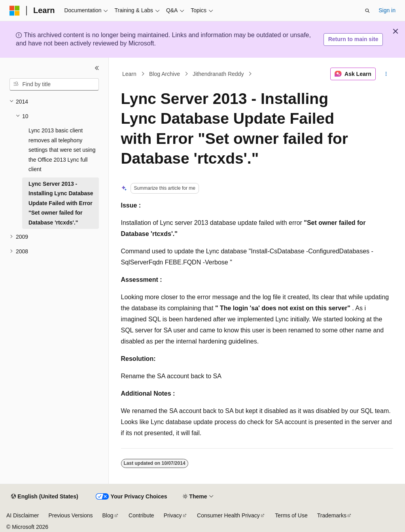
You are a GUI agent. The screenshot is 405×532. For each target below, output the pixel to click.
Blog (108, 515)
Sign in (387, 10)
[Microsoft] (15, 11)
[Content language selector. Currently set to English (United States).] (44, 497)
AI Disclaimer (23, 515)
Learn (129, 74)
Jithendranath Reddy (218, 74)
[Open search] (367, 11)
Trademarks (332, 515)
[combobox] (54, 85)
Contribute (141, 515)
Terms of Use (291, 515)
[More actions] (386, 74)
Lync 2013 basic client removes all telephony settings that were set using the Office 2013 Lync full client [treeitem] (62, 150)
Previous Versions (70, 515)
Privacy (173, 515)
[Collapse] (97, 68)
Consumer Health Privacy (228, 515)
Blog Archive (165, 74)
